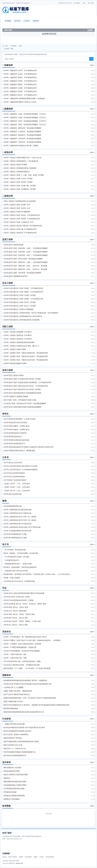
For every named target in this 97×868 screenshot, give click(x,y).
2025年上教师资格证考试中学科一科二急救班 (20, 520)
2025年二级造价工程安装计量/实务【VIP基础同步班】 (23, 226)
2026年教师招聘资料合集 (13, 506)
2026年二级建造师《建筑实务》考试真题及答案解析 (22, 128)
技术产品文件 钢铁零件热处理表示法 (17, 694)
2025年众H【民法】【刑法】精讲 (16, 625)
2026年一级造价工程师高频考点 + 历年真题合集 (21, 161)
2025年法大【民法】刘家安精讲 (15, 611)
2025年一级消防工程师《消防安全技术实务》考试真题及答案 (26, 360)
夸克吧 (42, 857)
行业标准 (27, 21)
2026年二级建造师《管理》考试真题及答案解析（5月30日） (25, 121)
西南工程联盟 (13, 857)
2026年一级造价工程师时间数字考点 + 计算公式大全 (22, 158)
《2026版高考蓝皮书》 (12, 560)
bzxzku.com (19, 863)
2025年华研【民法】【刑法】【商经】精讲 (19, 614)
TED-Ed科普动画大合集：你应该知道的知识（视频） (23, 661)
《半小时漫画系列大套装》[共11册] (16, 557)
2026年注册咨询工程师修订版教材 (16, 396)
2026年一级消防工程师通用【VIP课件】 (18, 332)
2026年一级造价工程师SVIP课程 (15, 165)
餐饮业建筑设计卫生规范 (12, 768)
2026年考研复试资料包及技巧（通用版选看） (20, 451)
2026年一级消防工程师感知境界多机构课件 (19, 342)
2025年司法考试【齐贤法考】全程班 (17, 597)
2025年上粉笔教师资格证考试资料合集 (17, 531)
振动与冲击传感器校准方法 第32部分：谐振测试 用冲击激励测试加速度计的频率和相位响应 (37, 705)
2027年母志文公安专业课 (13, 463)
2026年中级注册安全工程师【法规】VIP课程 (20, 295)
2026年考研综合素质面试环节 (14, 444)
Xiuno (21, 46)
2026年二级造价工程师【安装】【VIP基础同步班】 (22, 215)
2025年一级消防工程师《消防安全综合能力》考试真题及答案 (26, 356)
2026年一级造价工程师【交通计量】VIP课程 (20, 186)
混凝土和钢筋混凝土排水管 (13, 701)
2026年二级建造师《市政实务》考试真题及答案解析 (22, 142)
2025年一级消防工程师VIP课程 (15, 349)
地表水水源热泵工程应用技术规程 (16, 775)
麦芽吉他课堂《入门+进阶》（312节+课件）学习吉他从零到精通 (27, 668)
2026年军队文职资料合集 (13, 494)
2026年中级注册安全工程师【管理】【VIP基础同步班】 (24, 299)
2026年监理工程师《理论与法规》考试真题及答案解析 (23, 259)
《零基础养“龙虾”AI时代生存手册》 (16, 571)
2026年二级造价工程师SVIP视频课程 (17, 212)
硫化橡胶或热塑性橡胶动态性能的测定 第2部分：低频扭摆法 (25, 680)
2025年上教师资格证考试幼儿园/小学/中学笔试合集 (22, 527)
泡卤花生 (7, 778)
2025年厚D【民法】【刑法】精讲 (16, 618)
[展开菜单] (5, 40)
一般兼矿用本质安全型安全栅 (14, 724)
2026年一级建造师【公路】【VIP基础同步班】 (20, 74)
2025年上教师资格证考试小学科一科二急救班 (20, 517)
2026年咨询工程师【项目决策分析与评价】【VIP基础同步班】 (26, 386)
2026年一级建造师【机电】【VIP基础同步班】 (20, 77)
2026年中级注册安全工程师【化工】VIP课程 (20, 306)
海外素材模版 (50, 857)
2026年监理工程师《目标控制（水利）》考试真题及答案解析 (26, 255)
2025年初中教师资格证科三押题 (15, 538)
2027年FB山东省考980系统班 (14, 473)
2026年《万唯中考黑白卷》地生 (15, 654)
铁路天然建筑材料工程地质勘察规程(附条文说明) (21, 741)
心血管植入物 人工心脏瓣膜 (13, 687)
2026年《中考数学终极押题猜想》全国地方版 (20, 647)
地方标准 (17, 21)
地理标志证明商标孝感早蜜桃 (14, 796)
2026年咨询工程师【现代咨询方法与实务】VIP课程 (22, 389)
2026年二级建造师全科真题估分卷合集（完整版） (22, 146)
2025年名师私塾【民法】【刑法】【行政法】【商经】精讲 (25, 604)
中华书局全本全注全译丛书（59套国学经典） (20, 581)
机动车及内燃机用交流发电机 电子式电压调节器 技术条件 (24, 727)
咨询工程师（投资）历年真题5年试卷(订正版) (20, 400)
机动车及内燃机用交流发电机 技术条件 (18, 731)
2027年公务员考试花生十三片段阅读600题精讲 (21, 470)
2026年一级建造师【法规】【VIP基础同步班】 (20, 88)
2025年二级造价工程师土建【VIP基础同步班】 (20, 229)
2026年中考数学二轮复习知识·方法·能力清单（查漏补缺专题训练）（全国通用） (33, 640)
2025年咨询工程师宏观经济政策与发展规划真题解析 (22, 407)
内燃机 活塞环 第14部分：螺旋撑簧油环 (18, 691)
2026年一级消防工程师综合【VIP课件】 (18, 339)
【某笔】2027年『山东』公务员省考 (17, 491)
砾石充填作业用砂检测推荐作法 (15, 756)
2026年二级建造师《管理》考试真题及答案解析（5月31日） (25, 125)
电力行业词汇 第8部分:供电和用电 (16, 734)
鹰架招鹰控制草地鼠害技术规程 (15, 782)
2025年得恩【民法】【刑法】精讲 (16, 607)
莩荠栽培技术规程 (10, 792)
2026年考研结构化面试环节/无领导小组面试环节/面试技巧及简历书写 (29, 447)
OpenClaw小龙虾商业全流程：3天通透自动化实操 (22, 665)
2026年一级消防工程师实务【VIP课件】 (18, 335)
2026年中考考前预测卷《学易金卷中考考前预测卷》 (22, 651)
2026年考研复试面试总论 (13, 437)
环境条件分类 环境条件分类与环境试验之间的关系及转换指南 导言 (28, 684)
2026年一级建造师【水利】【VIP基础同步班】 (20, 70)
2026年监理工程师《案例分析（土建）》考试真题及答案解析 (26, 262)
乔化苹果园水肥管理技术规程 (14, 789)
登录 (84, 3)
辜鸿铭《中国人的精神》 (12, 578)
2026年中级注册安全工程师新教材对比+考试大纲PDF (23, 316)
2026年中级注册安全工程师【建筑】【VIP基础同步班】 (24, 292)
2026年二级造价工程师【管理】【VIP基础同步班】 (22, 219)
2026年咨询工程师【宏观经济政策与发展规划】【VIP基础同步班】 (28, 382)
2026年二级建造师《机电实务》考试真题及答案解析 (22, 135)
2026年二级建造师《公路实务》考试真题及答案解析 (22, 132)
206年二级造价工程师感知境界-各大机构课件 (20, 201)
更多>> (92, 65)
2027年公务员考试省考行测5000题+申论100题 (20, 466)
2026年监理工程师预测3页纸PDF (16, 276)
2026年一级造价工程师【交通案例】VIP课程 (20, 189)
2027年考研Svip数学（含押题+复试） (17, 426)
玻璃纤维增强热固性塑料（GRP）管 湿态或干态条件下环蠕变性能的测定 (30, 698)
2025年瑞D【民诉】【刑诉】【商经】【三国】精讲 (22, 621)
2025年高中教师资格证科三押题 (15, 534)
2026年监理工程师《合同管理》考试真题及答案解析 (22, 273)
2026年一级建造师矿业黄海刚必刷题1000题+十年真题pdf (24, 98)
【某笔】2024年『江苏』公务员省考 (17, 487)
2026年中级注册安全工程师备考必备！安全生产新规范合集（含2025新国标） (31, 313)
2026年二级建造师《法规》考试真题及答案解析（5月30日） (25, 114)
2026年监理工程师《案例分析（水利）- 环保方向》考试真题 (25, 269)
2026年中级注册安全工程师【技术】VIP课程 (20, 302)
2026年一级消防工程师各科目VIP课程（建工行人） (22, 346)
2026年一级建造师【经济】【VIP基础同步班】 (20, 95)
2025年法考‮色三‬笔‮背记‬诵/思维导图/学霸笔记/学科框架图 (24, 593)
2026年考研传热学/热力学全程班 (15, 422)
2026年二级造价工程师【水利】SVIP (17, 208)
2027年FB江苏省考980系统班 (14, 477)
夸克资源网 (28, 857)
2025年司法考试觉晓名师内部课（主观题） (19, 600)
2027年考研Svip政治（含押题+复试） (17, 430)
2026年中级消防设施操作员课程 (15, 363)
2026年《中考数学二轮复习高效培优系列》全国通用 (22, 644)
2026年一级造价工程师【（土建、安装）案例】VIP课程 (24, 175)
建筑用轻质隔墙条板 (11, 708)
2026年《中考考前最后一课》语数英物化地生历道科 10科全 (25, 637)
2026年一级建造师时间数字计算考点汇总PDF (20, 102)
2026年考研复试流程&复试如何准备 (16, 440)
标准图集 (8, 21)
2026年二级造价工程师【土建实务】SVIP (19, 222)
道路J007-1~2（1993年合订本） (15, 749)
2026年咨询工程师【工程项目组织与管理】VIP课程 (22, 379)
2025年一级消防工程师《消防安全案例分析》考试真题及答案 (26, 353)
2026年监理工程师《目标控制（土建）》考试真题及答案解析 (26, 248)
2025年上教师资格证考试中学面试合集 (17, 524)
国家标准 (36, 21)
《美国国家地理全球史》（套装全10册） (18, 564)
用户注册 (91, 3)
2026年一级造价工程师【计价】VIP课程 (18, 179)
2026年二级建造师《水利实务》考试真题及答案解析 (22, 139)
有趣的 (36, 857)
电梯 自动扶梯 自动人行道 (13, 745)
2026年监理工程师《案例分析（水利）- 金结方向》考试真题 (25, 266)
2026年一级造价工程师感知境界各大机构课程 (20, 168)
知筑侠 (4, 857)
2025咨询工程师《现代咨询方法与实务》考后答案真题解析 (25, 403)
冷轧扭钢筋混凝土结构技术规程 (15, 785)
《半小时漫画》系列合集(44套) (15, 550)
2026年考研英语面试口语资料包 (15, 433)
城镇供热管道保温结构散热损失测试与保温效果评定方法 (24, 712)
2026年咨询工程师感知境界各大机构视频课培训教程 (22, 393)
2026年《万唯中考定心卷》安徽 (15, 658)
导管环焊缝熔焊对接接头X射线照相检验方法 (19, 752)
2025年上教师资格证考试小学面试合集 (17, 513)
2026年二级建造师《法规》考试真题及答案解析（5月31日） (25, 118)
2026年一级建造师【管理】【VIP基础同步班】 (20, 91)
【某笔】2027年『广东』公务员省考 (17, 484)
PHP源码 (14, 46)
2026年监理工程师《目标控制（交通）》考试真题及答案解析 (26, 252)
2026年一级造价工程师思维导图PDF (17, 172)
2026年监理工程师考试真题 (13, 245)
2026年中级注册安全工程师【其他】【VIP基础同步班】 (24, 288)
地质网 (21, 857)
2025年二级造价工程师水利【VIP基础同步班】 (20, 233)
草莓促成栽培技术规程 (12, 771)
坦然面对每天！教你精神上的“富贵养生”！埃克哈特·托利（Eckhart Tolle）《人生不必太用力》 (37, 574)
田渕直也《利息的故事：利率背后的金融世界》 (21, 567)
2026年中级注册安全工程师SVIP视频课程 (19, 309)
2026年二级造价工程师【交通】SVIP (17, 205)
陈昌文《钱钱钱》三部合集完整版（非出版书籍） (21, 553)
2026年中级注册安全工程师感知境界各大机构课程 (22, 320)
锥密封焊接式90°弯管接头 (13, 738)
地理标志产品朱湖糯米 (12, 799)
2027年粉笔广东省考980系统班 (15, 480)
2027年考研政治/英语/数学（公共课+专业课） (20, 419)
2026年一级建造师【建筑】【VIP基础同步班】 (20, 84)
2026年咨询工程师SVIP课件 (14, 375)
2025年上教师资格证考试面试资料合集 (17, 510)
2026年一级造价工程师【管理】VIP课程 (18, 182)
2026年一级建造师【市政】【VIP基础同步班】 (20, 81)
